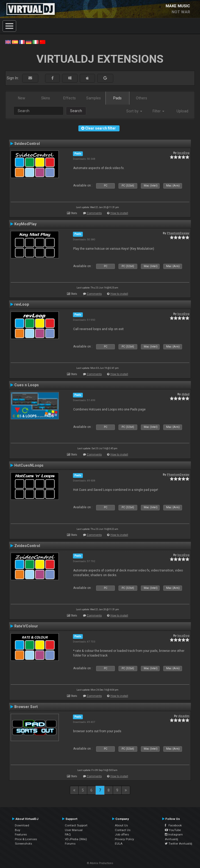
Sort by (134, 111)
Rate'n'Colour (26, 626)
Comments (94, 213)
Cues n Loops (27, 385)
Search (76, 111)
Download (22, 825)
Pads (117, 98)
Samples (93, 98)
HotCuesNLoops (29, 465)
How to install (119, 213)
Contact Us (123, 830)
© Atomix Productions (100, 863)
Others (142, 98)
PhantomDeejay (178, 233)
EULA (119, 844)
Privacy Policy (124, 839)
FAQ (68, 834)
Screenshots (23, 844)
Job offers (122, 834)
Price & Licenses (26, 839)
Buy (18, 830)
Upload (182, 111)
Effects (70, 98)
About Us (121, 825)
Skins (46, 98)
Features (21, 834)
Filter (158, 111)
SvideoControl (27, 144)
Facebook (173, 825)
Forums (70, 844)
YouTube (173, 830)
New (22, 98)
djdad (185, 394)
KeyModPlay (25, 224)
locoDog (183, 153)
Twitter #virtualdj (179, 844)
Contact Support (76, 825)
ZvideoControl (27, 546)
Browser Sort (26, 707)
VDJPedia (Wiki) (76, 839)
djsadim (184, 716)
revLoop (22, 304)
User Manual (74, 830)
